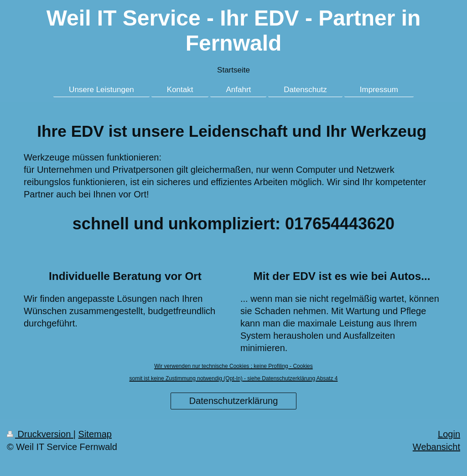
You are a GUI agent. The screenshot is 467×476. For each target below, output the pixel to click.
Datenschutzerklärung (234, 401)
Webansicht (436, 447)
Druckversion (40, 434)
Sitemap (95, 434)
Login (449, 434)
